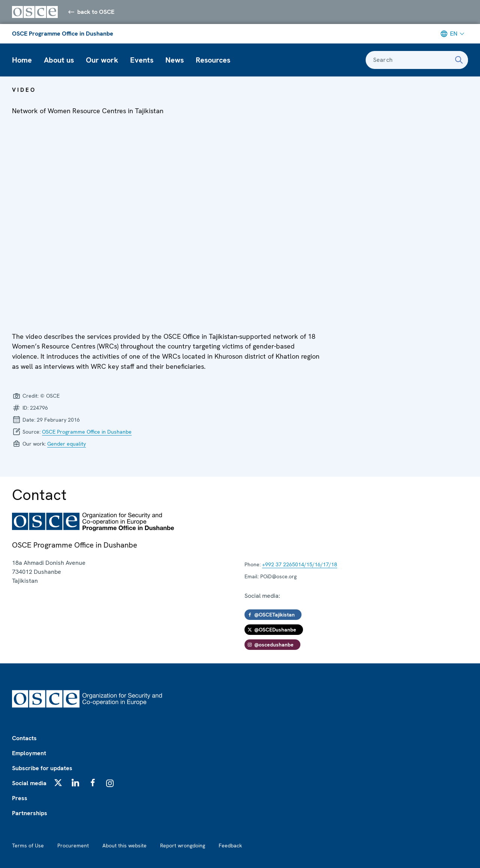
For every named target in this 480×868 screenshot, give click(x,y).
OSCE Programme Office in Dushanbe (63, 34)
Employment (29, 753)
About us (59, 60)
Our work (102, 60)
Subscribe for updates (42, 768)
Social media (29, 783)
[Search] (459, 60)
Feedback (230, 846)
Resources (213, 60)
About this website (124, 846)
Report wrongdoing (183, 846)
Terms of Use (28, 846)
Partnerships (30, 813)
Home (22, 60)
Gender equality (67, 444)
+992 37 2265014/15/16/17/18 (300, 564)
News (175, 60)
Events (142, 60)
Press (20, 798)
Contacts (24, 738)
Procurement (73, 846)
